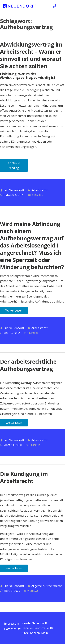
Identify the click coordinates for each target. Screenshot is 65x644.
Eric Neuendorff (14, 190)
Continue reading (18, 166)
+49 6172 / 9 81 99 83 (54, 6)
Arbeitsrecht (39, 190)
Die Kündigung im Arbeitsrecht (24, 477)
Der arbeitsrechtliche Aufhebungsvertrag (28, 365)
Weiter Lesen (14, 310)
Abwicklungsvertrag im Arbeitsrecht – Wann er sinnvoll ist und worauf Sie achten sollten (31, 55)
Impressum (12, 624)
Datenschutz (12, 629)
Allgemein (38, 586)
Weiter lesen (14, 423)
